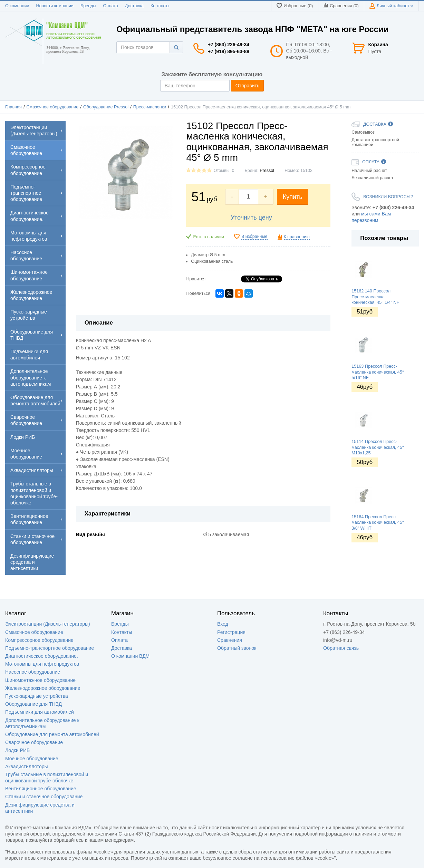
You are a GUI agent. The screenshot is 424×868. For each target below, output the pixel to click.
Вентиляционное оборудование (41, 789)
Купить (293, 197)
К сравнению (297, 237)
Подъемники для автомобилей (40, 712)
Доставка (134, 6)
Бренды (88, 6)
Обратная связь (341, 648)
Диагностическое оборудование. (42, 656)
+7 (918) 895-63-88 (229, 51)
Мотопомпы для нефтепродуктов (42, 664)
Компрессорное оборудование (39, 640)
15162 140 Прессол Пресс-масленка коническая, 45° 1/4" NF (375, 297)
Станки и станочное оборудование (44, 797)
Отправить (247, 86)
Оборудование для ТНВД (33, 704)
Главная (13, 107)
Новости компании (55, 6)
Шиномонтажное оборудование (40, 680)
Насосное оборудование (33, 672)
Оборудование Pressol (106, 107)
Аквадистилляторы (27, 766)
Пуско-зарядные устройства (37, 696)
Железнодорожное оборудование (43, 688)
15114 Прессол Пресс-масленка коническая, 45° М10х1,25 (378, 447)
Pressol (267, 171)
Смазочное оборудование (53, 107)
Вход (223, 624)
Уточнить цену (251, 218)
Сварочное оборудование (34, 742)
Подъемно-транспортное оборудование (50, 648)
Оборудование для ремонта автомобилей (52, 734)
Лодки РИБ (17, 750)
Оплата (111, 6)
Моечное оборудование (32, 759)
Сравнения (230, 640)
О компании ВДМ (130, 656)
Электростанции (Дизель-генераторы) (48, 624)
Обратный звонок (237, 648)
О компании (17, 6)
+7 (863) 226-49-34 (229, 45)
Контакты (160, 6)
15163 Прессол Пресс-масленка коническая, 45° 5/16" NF (378, 372)
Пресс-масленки (150, 107)
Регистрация (231, 632)
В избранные (254, 237)
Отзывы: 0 (224, 171)
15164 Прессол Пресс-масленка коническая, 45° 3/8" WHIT (378, 523)
